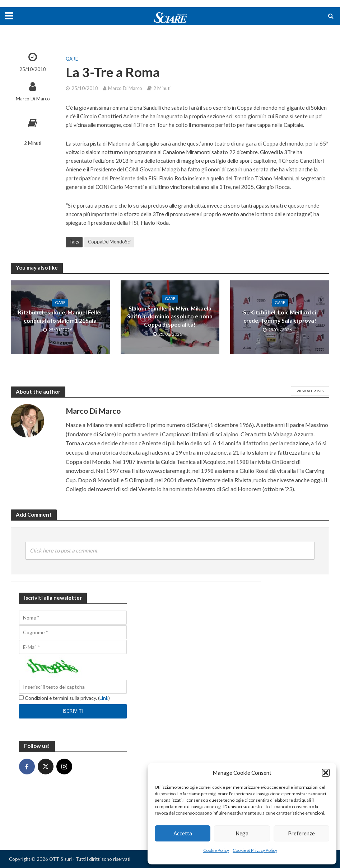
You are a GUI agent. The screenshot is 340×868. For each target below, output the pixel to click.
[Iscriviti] (73, 711)
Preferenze (301, 833)
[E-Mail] (73, 647)
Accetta (183, 833)
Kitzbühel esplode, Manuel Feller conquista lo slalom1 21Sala (60, 316)
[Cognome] (73, 632)
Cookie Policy (216, 850)
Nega (242, 833)
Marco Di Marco (33, 99)
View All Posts (310, 391)
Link (104, 698)
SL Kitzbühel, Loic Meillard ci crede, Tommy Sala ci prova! (280, 316)
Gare (72, 59)
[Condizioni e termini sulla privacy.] (21, 698)
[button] (326, 773)
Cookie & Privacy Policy (255, 850)
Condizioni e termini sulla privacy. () (64, 698)
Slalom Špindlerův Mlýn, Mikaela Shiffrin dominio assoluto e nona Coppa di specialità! (170, 316)
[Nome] (73, 618)
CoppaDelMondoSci (109, 242)
